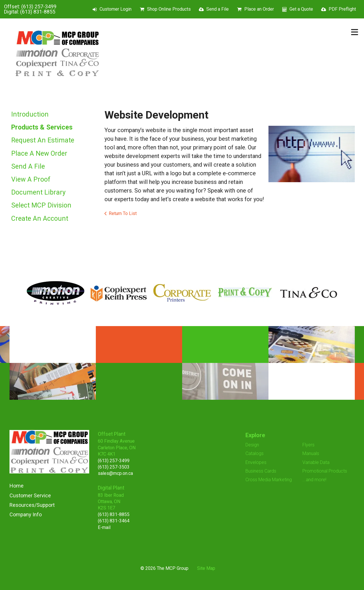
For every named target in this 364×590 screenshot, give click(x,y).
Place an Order (259, 9)
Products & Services (42, 127)
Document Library (38, 192)
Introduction (30, 114)
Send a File (218, 9)
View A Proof (31, 179)
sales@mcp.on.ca (115, 473)
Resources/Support (32, 505)
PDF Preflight (342, 9)
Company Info (26, 514)
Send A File (28, 166)
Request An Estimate (43, 140)
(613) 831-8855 (38, 12)
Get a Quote (301, 9)
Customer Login (116, 9)
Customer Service (30, 495)
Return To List (123, 213)
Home (17, 486)
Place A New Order (39, 154)
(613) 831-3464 (114, 521)
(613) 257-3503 (114, 467)
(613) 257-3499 (39, 6)
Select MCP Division (41, 205)
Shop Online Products (169, 9)
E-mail (104, 527)
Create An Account (40, 219)
